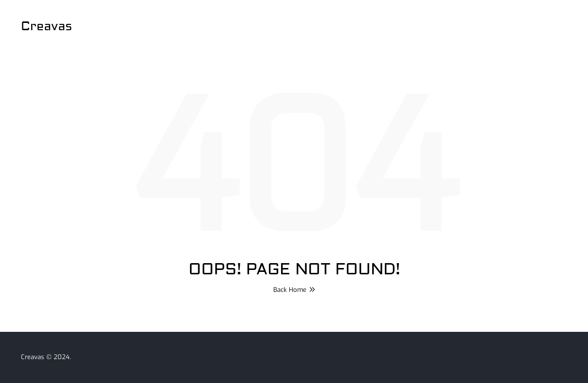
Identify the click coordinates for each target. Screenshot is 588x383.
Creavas (47, 27)
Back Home (294, 290)
